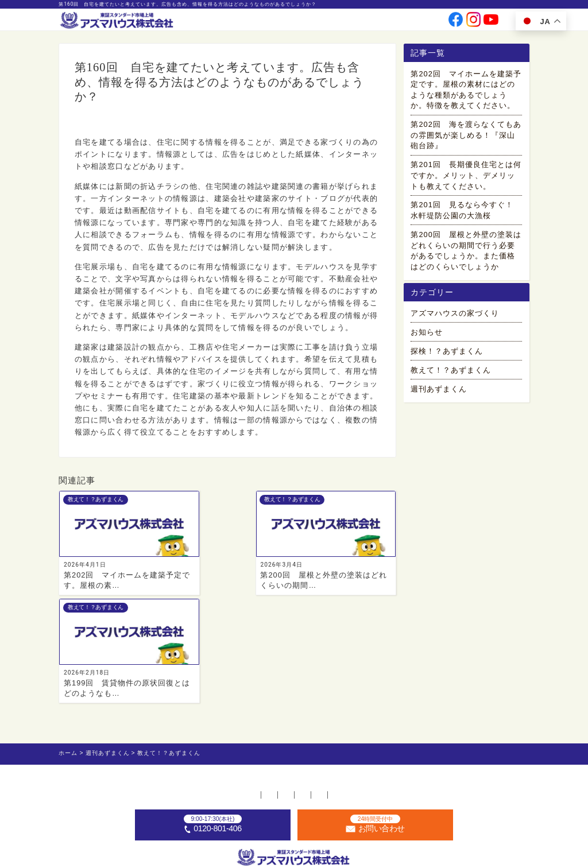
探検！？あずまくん (447, 357)
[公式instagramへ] (474, 23)
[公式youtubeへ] (491, 23)
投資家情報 (346, 22)
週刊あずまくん (439, 395)
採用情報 (380, 22)
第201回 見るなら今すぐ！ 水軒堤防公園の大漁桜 (466, 212)
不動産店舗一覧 (183, 695)
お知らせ (427, 338)
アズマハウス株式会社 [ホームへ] (311, 858)
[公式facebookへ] (456, 23)
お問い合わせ (416, 22)
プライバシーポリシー (371, 695)
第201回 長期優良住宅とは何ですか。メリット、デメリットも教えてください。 (466, 177)
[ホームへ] (117, 21)
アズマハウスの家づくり (455, 319)
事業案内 (281, 22)
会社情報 (312, 22)
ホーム (129, 695)
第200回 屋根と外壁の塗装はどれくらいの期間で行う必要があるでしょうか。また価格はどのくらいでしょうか (466, 252)
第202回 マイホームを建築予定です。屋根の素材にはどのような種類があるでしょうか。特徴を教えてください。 (466, 92)
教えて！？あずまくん (108, 123)
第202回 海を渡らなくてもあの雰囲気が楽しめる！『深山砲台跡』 (466, 137)
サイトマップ (447, 695)
